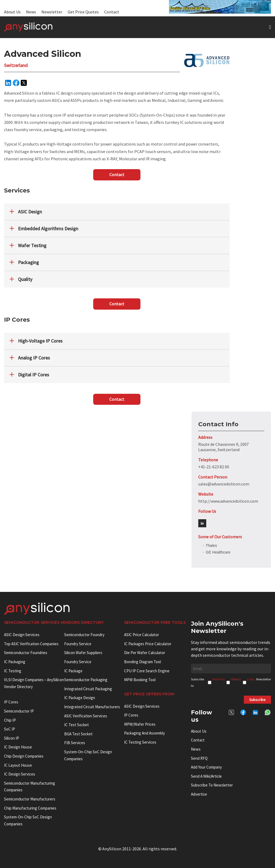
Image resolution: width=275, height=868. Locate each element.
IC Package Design (80, 698)
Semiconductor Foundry (84, 635)
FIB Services (75, 743)
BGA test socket (78, 734)
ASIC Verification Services (86, 716)
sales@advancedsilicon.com (224, 484)
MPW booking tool (140, 680)
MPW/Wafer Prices (140, 724)
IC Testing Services (140, 742)
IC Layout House (18, 765)
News (31, 12)
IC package (73, 671)
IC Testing (13, 671)
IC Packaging (15, 662)
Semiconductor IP (19, 711)
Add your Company (206, 767)
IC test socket (77, 725)
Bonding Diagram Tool (142, 662)
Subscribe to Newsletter (212, 785)
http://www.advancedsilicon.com (228, 501)
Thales (211, 546)
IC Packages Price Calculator (148, 644)
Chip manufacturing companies (30, 808)
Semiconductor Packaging (86, 680)
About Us (12, 12)
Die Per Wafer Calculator (145, 653)
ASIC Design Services (22, 635)
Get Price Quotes (83, 12)
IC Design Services (20, 774)
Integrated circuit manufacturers (92, 707)
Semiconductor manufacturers (30, 799)
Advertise (199, 794)
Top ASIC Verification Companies (31, 644)
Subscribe (257, 700)
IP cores (11, 702)
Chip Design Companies (24, 756)
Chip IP (10, 720)
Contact (112, 12)
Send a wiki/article (206, 776)
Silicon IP (12, 738)
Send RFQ (199, 758)
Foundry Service (78, 644)
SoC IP (10, 729)
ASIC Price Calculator (142, 635)
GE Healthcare (218, 552)
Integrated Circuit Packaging (88, 689)
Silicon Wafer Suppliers (83, 653)
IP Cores (131, 715)
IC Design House (18, 747)
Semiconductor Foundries (26, 653)
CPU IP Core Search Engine (147, 671)
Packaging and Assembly (144, 733)
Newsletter (52, 12)
